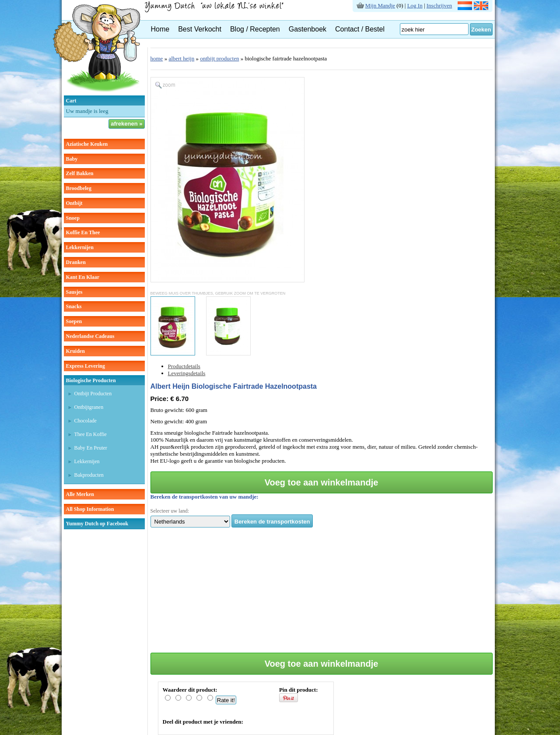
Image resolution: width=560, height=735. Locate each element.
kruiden (75, 351)
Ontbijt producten (93, 394)
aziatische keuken (87, 144)
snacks (74, 306)
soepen (74, 321)
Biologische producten (91, 380)
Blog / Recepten (255, 29)
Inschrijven (439, 5)
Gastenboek (308, 29)
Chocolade (86, 421)
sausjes (74, 292)
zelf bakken (80, 173)
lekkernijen (80, 247)
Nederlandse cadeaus (90, 336)
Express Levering (86, 366)
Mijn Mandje (380, 5)
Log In (415, 5)
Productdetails (184, 366)
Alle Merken (80, 494)
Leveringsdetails (187, 373)
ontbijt (74, 203)
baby (72, 159)
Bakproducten (89, 475)
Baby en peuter (91, 448)
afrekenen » (126, 124)
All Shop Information (90, 509)
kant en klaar (83, 277)
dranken (76, 262)
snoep (73, 218)
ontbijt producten (219, 58)
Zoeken (481, 30)
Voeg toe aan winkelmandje (322, 482)
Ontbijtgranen (89, 407)
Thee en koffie (91, 434)
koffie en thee (83, 232)
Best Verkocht (200, 29)
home (157, 58)
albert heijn (181, 58)
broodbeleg (79, 188)
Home (160, 29)
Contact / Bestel (360, 29)
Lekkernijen (87, 461)
